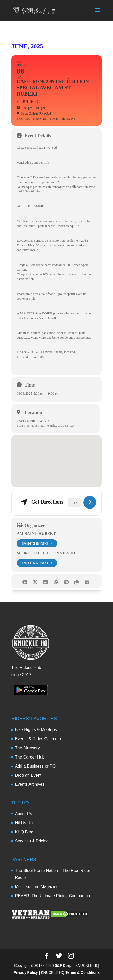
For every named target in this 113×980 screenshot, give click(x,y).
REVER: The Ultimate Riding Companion (53, 896)
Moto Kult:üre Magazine (37, 887)
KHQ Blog (24, 832)
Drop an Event (28, 775)
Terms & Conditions (82, 972)
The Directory (27, 748)
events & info (37, 543)
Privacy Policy (26, 972)
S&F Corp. (63, 965)
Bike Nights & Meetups (36, 730)
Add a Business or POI (36, 766)
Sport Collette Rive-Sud (46, 553)
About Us (24, 814)
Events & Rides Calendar (38, 739)
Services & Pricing (32, 841)
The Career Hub (30, 757)
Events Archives (30, 784)
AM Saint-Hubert (36, 534)
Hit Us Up (24, 823)
